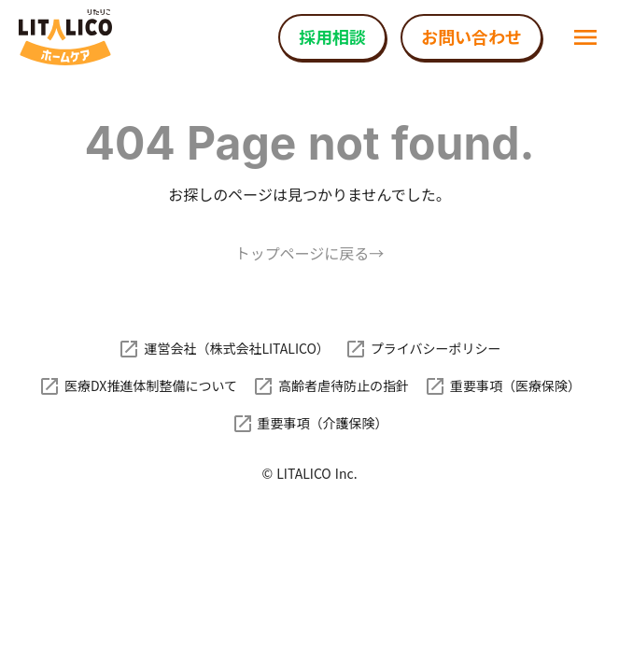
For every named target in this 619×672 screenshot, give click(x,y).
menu (585, 37)
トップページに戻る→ (310, 253)
